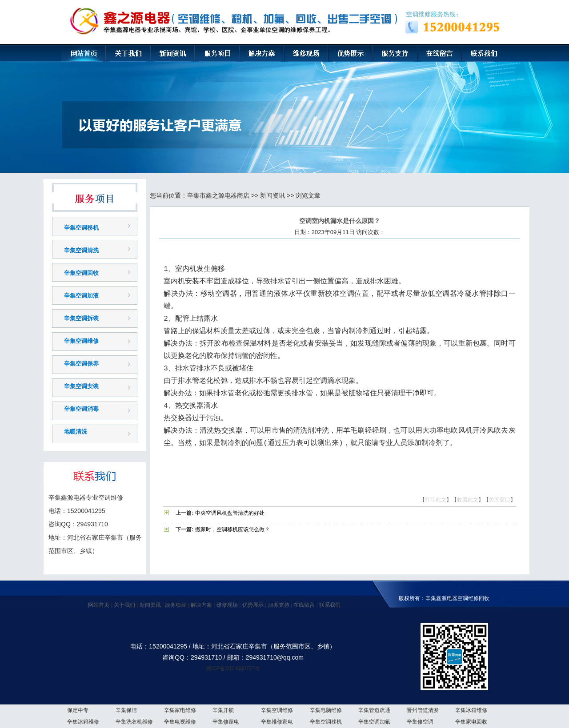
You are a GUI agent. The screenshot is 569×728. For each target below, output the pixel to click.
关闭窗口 (500, 500)
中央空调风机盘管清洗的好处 (230, 513)
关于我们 (124, 605)
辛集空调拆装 (81, 318)
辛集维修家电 (277, 722)
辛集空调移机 (81, 228)
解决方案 (201, 605)
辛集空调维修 (81, 341)
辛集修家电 (226, 722)
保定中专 (78, 710)
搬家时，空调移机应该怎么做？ (232, 529)
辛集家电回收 (471, 722)
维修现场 (227, 605)
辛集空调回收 (81, 273)
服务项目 (176, 605)
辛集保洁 (126, 710)
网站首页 (99, 605)
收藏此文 (468, 500)
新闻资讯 (272, 195)
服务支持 (279, 605)
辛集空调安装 (81, 386)
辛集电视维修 (180, 722)
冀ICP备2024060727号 (233, 668)
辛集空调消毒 (81, 409)
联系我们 (330, 605)
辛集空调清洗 (81, 250)
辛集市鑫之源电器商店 (218, 195)
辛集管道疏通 (374, 710)
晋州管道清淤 (423, 710)
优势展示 (253, 605)
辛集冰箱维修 (471, 710)
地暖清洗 (76, 432)
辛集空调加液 (81, 296)
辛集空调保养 (81, 364)
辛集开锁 (223, 710)
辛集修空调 (420, 722)
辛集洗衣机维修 (134, 722)
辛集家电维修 (180, 710)
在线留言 (304, 605)
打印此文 (436, 500)
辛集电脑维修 (326, 710)
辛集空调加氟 (374, 722)
